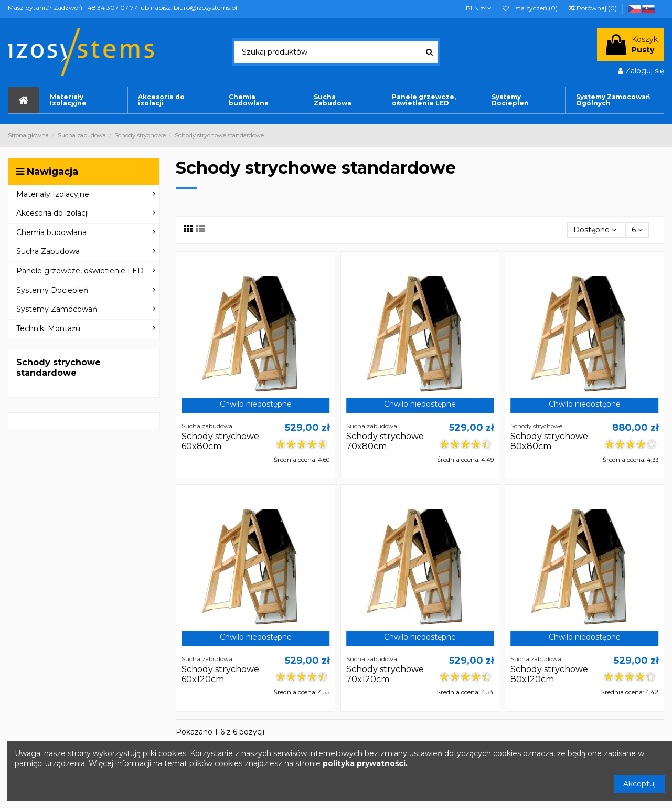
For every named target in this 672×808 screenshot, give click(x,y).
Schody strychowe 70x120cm (385, 674)
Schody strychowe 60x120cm (220, 674)
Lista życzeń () (531, 8)
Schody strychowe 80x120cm (549, 674)
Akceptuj (639, 784)
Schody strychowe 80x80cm (549, 441)
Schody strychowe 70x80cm (385, 441)
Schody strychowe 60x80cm (220, 441)
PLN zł (479, 8)
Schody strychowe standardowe (58, 367)
